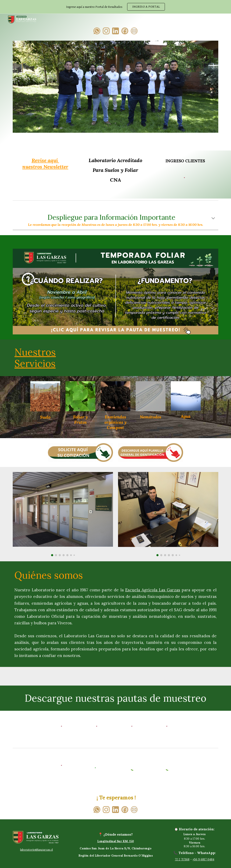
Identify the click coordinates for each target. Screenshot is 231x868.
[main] (45, 164)
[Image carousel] (115, 89)
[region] (115, 7)
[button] (213, 219)
